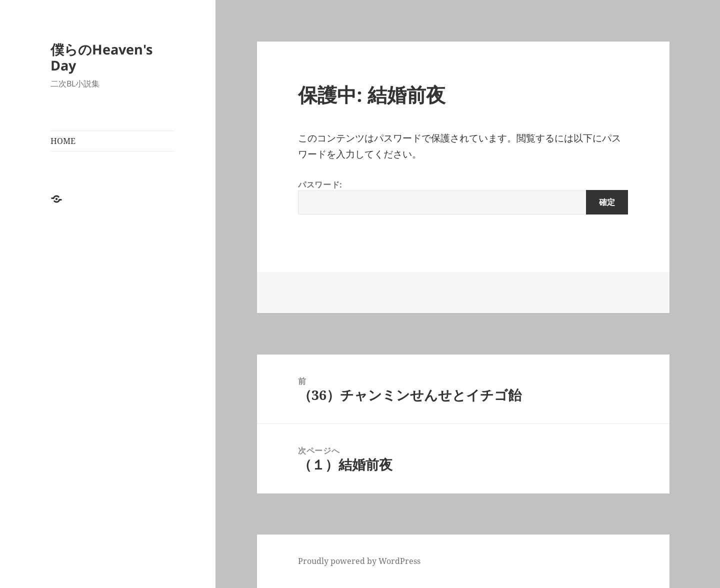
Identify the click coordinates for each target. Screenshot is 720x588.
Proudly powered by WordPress (359, 561)
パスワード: (463, 197)
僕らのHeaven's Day (101, 57)
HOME (63, 141)
